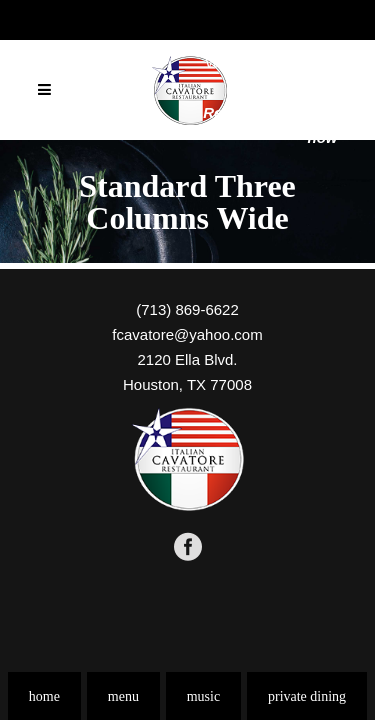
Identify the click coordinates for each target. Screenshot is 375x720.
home (44, 696)
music (203, 696)
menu (123, 696)
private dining (307, 696)
